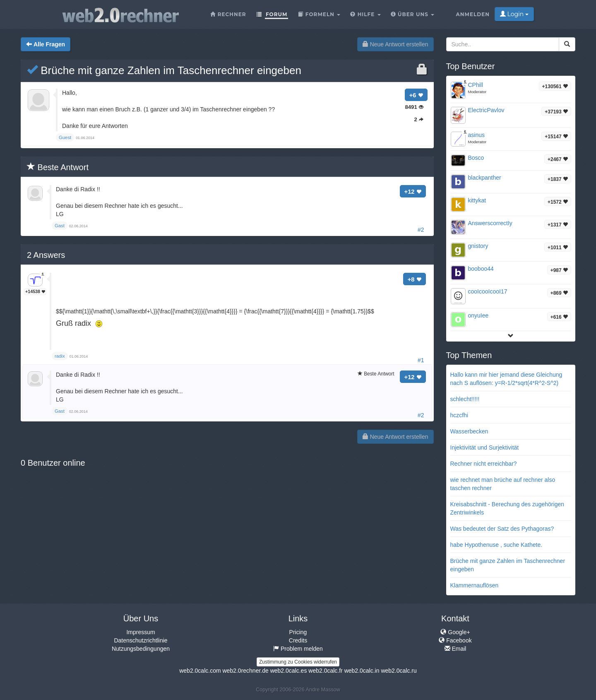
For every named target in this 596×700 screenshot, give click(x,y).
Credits (298, 640)
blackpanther (485, 178)
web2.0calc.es (289, 671)
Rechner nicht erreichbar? (484, 464)
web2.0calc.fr (325, 671)
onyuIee (478, 315)
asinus (476, 135)
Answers (46, 255)
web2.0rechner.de (245, 671)
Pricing (298, 632)
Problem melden (298, 649)
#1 (421, 360)
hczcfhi (459, 415)
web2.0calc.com (200, 671)
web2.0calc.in (362, 671)
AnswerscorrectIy (490, 223)
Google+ (455, 632)
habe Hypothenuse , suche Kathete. (496, 545)
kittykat (477, 200)
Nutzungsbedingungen (141, 649)
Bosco (476, 158)
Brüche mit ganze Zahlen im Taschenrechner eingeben (164, 70)
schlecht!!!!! (465, 399)
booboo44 (481, 269)
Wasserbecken (469, 431)
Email (455, 649)
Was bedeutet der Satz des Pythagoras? (502, 529)
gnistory (478, 246)
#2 (421, 230)
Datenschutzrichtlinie (141, 640)
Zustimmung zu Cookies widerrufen (298, 662)
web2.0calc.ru (399, 671)
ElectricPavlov (486, 110)
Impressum (141, 632)
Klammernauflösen (475, 585)
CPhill (476, 85)
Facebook (455, 640)
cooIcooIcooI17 (488, 291)
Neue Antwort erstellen (395, 44)
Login (514, 14)
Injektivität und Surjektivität (485, 447)
